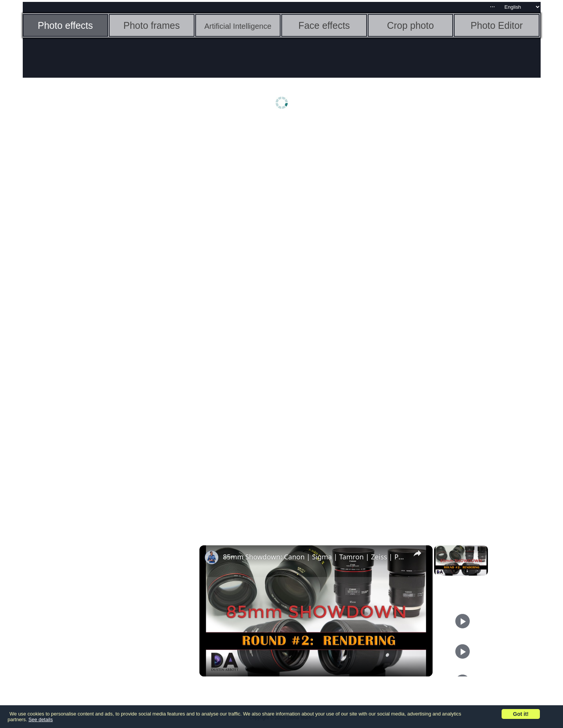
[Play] (463, 621)
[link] (212, 557)
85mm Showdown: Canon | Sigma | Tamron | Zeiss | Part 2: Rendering (315, 557)
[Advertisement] (82, 241)
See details (41, 719)
